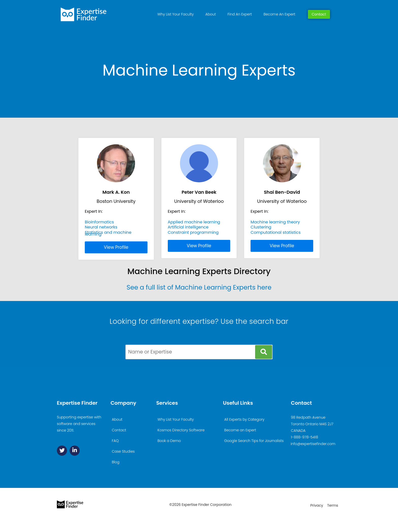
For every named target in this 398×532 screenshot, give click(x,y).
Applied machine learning (194, 222)
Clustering (261, 227)
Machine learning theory (275, 222)
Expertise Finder (77, 403)
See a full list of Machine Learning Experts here (199, 287)
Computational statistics (276, 232)
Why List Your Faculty (176, 14)
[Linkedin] (75, 451)
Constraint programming (193, 232)
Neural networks (101, 227)
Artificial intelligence (188, 227)
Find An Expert (240, 14)
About (211, 14)
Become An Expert (279, 14)
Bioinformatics (99, 222)
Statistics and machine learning (108, 233)
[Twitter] (62, 451)
